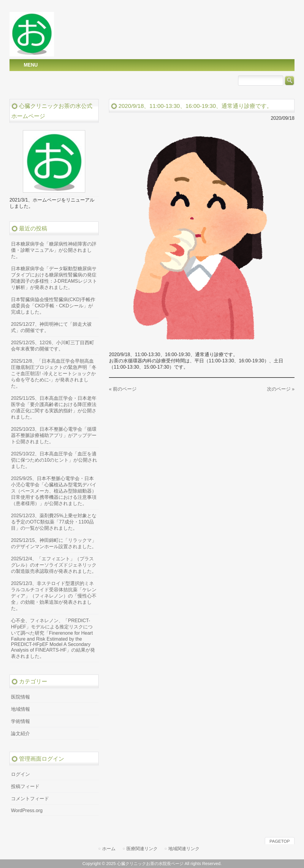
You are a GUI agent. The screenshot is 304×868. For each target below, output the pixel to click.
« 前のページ (123, 389)
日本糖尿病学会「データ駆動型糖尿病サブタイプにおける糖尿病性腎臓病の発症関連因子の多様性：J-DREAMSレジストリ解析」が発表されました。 (54, 278)
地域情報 (20, 709)
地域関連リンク (184, 849)
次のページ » (281, 389)
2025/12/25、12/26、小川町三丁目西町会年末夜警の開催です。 (53, 346)
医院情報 (20, 697)
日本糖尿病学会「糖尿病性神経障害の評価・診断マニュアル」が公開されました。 (54, 250)
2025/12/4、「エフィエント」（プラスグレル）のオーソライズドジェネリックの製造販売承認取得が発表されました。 (54, 565)
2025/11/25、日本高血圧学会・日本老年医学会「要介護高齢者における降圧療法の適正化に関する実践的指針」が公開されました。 (54, 408)
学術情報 (20, 721)
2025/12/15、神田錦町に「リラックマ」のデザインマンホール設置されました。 (54, 543)
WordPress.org (27, 810)
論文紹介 (20, 733)
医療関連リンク (142, 849)
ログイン (20, 774)
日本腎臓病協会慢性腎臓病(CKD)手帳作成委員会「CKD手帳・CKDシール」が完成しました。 (53, 306)
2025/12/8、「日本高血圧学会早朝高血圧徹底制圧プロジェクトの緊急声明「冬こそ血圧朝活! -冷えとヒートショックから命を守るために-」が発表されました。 (54, 374)
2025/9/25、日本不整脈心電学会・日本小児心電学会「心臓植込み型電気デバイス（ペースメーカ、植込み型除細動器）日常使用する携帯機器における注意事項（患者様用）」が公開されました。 (54, 491)
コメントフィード (30, 799)
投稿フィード (25, 786)
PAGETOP (280, 841)
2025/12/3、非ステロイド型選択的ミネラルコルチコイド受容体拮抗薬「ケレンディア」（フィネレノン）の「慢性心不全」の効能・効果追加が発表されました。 (54, 596)
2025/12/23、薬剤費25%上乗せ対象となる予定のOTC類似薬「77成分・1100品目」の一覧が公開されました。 (54, 522)
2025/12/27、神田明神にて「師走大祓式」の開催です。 (51, 327)
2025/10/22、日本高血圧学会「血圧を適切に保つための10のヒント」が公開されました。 (54, 460)
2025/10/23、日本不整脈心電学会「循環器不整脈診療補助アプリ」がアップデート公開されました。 (54, 435)
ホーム (109, 849)
